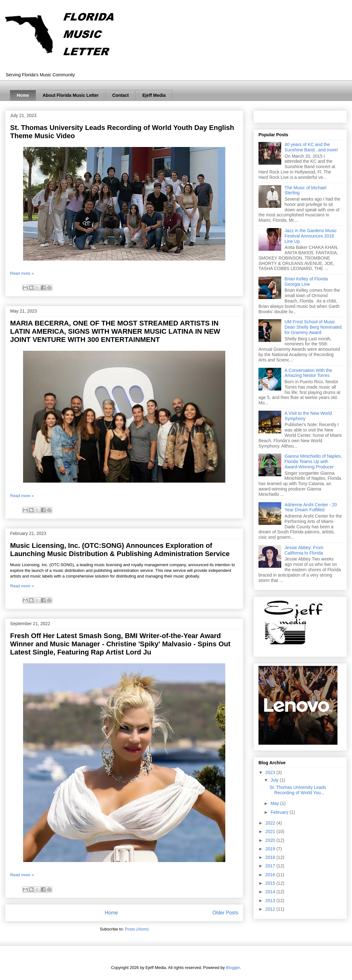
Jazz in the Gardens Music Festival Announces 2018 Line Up (311, 236)
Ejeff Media (154, 95)
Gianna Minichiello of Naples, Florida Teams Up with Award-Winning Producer (313, 461)
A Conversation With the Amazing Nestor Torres (308, 373)
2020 (271, 840)
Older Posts (225, 913)
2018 (271, 857)
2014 (271, 892)
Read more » (22, 273)
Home (23, 95)
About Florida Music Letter (71, 95)
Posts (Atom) (137, 929)
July (275, 780)
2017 (271, 866)
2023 (271, 772)
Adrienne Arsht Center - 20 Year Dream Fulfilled (311, 507)
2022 (271, 823)
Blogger (233, 968)
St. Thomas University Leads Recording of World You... (298, 790)
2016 (271, 875)
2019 (271, 849)
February (280, 812)
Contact (120, 95)
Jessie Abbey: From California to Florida (304, 550)
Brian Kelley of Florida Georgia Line (306, 282)
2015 (271, 883)
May (275, 803)
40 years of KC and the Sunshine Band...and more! (312, 147)
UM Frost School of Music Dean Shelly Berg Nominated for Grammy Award (313, 327)
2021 (271, 831)
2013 (271, 901)
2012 (271, 909)
